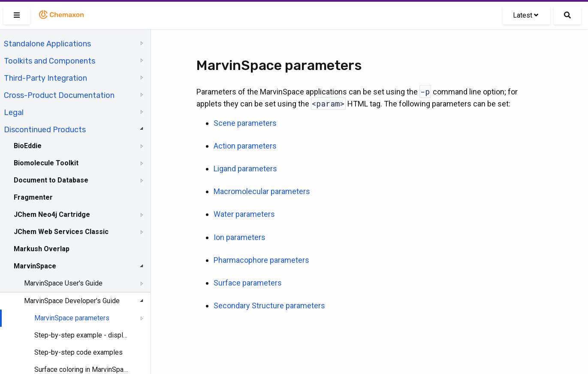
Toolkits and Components (50, 61)
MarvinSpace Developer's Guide (72, 301)
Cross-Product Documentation (59, 95)
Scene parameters (245, 123)
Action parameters (245, 146)
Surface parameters (248, 283)
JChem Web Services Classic (61, 232)
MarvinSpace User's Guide (63, 283)
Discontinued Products (45, 130)
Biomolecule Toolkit (46, 163)
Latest (526, 15)
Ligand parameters (245, 169)
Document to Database (51, 180)
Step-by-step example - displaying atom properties (82, 335)
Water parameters (244, 214)
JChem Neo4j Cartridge (52, 214)
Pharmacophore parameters (261, 260)
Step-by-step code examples (78, 352)
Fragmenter (33, 197)
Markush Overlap (42, 249)
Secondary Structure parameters (269, 306)
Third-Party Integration (45, 78)
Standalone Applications (47, 44)
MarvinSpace (35, 266)
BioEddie (28, 146)
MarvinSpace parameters (72, 318)
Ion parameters (240, 237)
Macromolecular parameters (262, 191)
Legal (14, 113)
